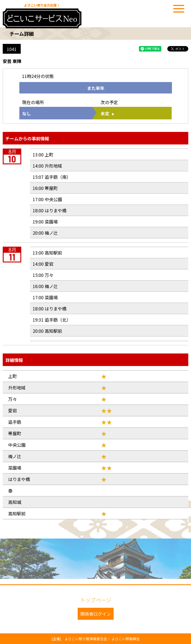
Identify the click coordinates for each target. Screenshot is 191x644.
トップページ (96, 600)
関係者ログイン (96, 614)
